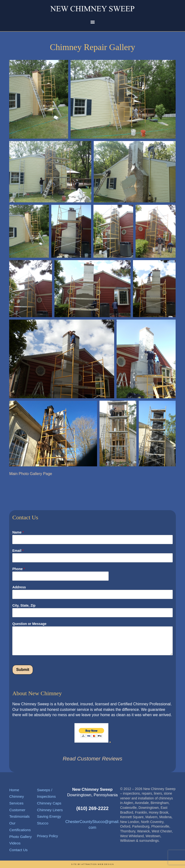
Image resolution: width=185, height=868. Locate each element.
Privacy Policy (47, 836)
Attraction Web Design (98, 864)
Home (14, 790)
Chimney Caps (49, 803)
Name (18, 532)
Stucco (43, 823)
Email (18, 551)
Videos (15, 843)
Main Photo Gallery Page (31, 474)
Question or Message (29, 624)
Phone (19, 569)
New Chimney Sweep (92, 8)
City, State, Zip (24, 605)
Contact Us (18, 850)
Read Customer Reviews (92, 759)
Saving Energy (49, 816)
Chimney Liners (50, 810)
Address (19, 587)
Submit (23, 670)
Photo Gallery (20, 837)
